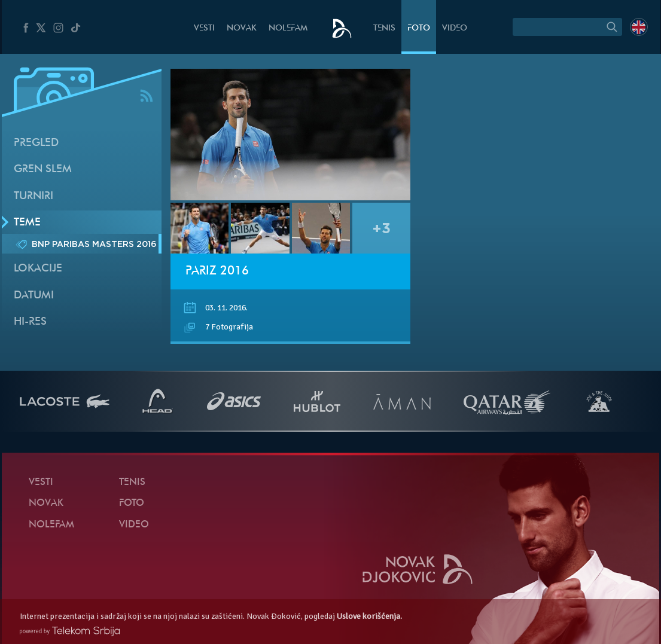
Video (455, 28)
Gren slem (43, 170)
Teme (27, 223)
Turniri (33, 196)
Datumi (34, 296)
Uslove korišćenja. (369, 616)
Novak (242, 28)
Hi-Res (30, 322)
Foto (419, 28)
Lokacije (38, 269)
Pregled (36, 143)
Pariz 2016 (217, 271)
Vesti (204, 28)
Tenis (384, 28)
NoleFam (288, 28)
